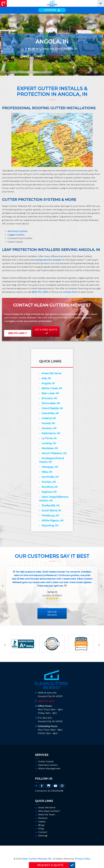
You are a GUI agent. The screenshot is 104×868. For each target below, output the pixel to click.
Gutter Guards (46, 762)
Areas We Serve (52, 49)
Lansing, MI (49, 443)
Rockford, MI (50, 487)
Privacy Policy (83, 859)
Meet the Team (47, 815)
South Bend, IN (51, 511)
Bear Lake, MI (50, 393)
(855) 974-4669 (40, 292)
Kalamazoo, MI (51, 433)
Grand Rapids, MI (52, 408)
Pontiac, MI (49, 482)
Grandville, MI (50, 413)
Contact (43, 832)
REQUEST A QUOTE (56, 865)
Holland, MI (49, 418)
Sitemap (43, 836)
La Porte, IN (49, 438)
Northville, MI (50, 477)
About (36, 49)
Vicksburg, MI (50, 516)
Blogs (41, 825)
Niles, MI (47, 472)
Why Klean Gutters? (49, 811)
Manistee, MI (50, 448)
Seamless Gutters (48, 765)
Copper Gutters (16, 235)
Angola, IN (48, 383)
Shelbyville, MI (51, 506)
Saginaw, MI (49, 492)
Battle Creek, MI (52, 388)
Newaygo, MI (50, 467)
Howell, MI (48, 423)
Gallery (42, 822)
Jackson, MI (49, 428)
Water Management (49, 769)
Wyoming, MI (50, 526)
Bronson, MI (49, 398)
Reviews (43, 818)
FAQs (41, 829)
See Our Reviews (52, 613)
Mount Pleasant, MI (54, 453)
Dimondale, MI (51, 403)
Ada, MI (46, 378)
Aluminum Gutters (18, 231)
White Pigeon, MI (53, 521)
